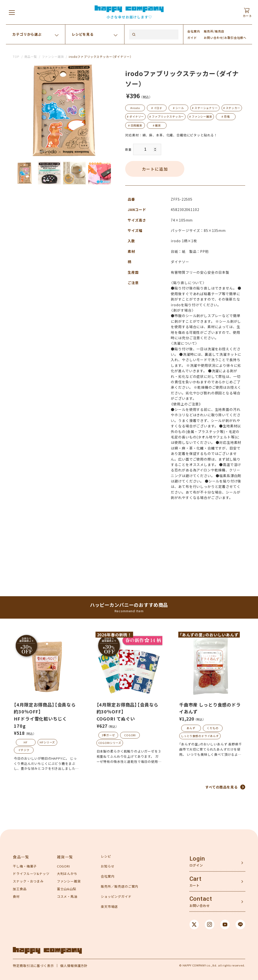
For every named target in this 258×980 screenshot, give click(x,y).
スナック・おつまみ (28, 881)
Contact (201, 899)
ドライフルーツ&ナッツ (31, 874)
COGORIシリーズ (110, 743)
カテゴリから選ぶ (27, 34)
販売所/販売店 (214, 31)
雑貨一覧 (65, 857)
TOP (16, 56)
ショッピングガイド (116, 896)
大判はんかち (67, 874)
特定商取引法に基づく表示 (33, 966)
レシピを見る (83, 34)
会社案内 (194, 31)
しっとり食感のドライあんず (200, 736)
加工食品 (20, 889)
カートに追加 (155, 169)
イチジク (24, 750)
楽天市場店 (109, 907)
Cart (196, 879)
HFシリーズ (47, 742)
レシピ (106, 856)
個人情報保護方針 (74, 966)
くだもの (213, 728)
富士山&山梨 (67, 889)
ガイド (192, 38)
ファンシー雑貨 (53, 56)
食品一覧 (21, 857)
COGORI (130, 735)
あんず (191, 728)
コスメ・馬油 (67, 896)
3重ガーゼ (108, 735)
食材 (16, 896)
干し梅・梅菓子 (25, 866)
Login (197, 859)
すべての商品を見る (222, 787)
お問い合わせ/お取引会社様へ (225, 38)
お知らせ (108, 866)
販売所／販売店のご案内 (120, 886)
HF (26, 742)
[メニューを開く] (12, 12)
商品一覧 (31, 56)
